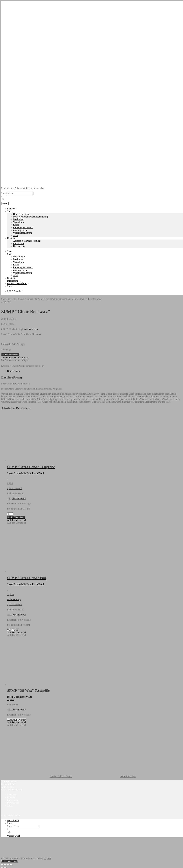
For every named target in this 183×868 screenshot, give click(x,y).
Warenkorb (18, 222)
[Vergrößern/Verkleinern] (2, 865)
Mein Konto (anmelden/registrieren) (30, 217)
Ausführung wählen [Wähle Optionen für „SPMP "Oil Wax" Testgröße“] (17, 720)
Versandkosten (31, 329)
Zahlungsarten (20, 230)
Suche (4, 193)
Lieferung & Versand (23, 227)
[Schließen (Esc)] (11, 865)
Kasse (16, 225)
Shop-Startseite (9, 299)
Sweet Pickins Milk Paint (30, 299)
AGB (16, 235)
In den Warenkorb (10, 355)
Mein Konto (19, 257)
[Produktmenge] (10, 514)
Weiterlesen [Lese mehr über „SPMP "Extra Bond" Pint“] (13, 630)
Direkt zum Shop (21, 214)
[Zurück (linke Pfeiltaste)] (2, 867)
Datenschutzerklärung (18, 283)
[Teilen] (8, 865)
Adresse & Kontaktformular (27, 241)
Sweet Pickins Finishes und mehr (61, 299)
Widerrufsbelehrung (23, 233)
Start (9, 251)
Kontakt (11, 238)
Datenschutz (19, 246)
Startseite (12, 209)
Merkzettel (18, 219)
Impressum (18, 243)
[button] (15, 358)
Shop (10, 211)
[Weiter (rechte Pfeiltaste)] (5, 867)
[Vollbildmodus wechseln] (5, 865)
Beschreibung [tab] (14, 371)
